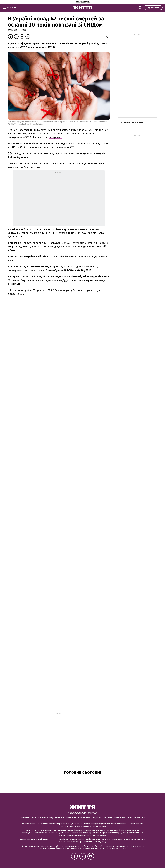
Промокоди (140, 818)
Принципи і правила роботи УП (117, 818)
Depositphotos (37, 124)
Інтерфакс (55, 137)
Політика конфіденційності (51, 818)
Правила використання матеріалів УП (83, 818)
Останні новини (131, 122)
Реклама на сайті (28, 818)
